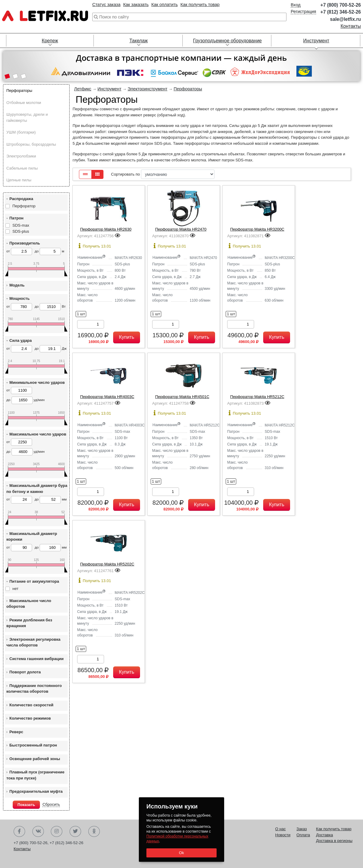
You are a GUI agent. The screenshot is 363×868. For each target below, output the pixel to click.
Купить (127, 337)
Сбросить (51, 804)
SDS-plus (21, 231)
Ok (181, 853)
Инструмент (316, 41)
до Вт (50, 307)
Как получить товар (200, 5)
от (19, 251)
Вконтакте (38, 831)
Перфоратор (24, 206)
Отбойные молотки (24, 103)
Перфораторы (19, 91)
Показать (26, 805)
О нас (281, 829)
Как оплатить (164, 5)
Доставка (325, 835)
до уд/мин (25, 400)
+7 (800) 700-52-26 (341, 5)
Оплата (303, 835)
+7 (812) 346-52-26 (341, 12)
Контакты (351, 26)
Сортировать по (163, 174)
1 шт (81, 314)
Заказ (302, 829)
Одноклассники (94, 831)
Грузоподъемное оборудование (227, 41)
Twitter (75, 831)
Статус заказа (106, 5)
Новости (283, 835)
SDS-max (21, 225)
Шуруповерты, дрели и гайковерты (27, 117)
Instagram (57, 831)
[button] (7, 77)
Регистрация (303, 11)
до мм (51, 500)
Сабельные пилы (22, 168)
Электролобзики (21, 156)
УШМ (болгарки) (21, 132)
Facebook (19, 831)
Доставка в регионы (334, 841)
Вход (296, 5)
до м (49, 251)
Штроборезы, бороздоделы (31, 144)
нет (15, 589)
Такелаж (139, 41)
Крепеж (50, 41)
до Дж (51, 349)
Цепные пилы (19, 180)
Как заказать (136, 5)
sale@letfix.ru (345, 19)
